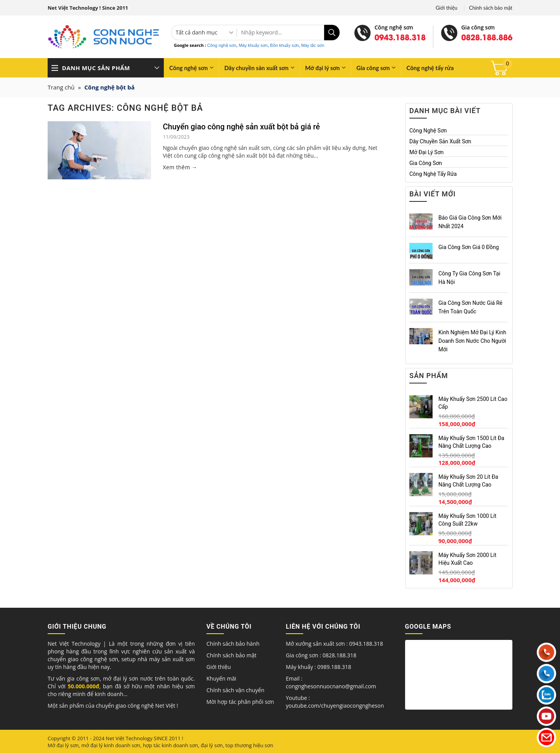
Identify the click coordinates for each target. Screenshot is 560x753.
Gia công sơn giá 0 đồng (469, 247)
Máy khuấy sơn (253, 45)
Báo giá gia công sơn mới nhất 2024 (470, 222)
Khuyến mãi (221, 678)
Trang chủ (61, 87)
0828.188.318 (339, 655)
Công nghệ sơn (222, 45)
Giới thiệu (447, 8)
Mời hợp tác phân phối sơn (240, 702)
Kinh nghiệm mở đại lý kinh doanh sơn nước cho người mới (472, 341)
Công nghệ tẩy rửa (430, 68)
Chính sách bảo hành (233, 644)
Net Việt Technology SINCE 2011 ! (144, 738)
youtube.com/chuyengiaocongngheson (335, 706)
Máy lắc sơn (313, 45)
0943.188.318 (400, 37)
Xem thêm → (180, 167)
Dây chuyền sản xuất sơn (259, 68)
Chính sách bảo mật (491, 8)
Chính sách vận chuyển (235, 690)
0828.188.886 (487, 37)
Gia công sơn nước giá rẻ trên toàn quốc (470, 307)
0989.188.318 (334, 667)
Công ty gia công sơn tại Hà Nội (469, 278)
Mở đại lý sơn (325, 68)
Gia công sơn (376, 68)
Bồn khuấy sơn (284, 45)
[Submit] (332, 33)
